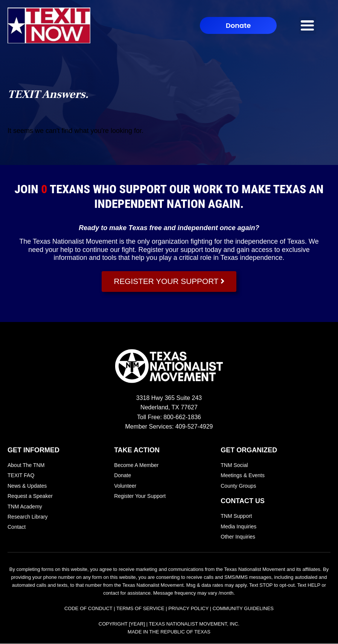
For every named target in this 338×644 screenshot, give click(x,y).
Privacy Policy (188, 609)
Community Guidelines (243, 609)
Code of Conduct (88, 609)
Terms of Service (140, 609)
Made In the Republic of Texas (169, 632)
